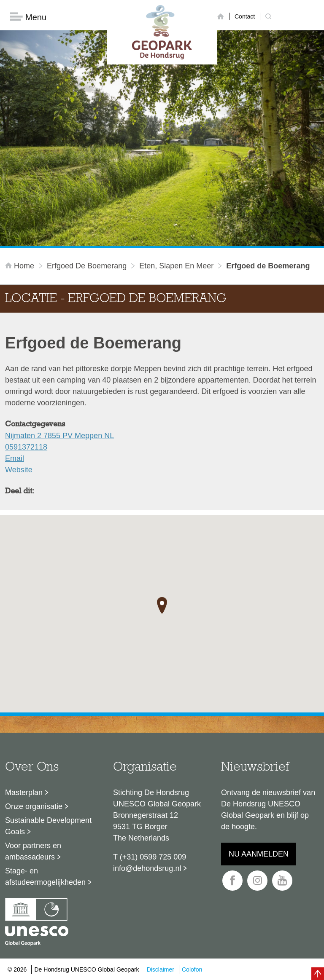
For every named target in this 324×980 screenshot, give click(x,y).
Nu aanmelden (259, 854)
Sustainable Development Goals (48, 826)
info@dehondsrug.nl (147, 868)
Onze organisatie (34, 806)
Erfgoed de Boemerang (87, 266)
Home (21, 266)
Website (19, 470)
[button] (162, 605)
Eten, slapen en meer (176, 266)
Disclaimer (161, 969)
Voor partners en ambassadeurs (33, 851)
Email (15, 458)
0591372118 (26, 447)
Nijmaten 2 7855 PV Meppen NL (59, 436)
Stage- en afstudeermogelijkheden (45, 877)
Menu (28, 17)
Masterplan (24, 793)
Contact (245, 16)
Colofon (192, 969)
